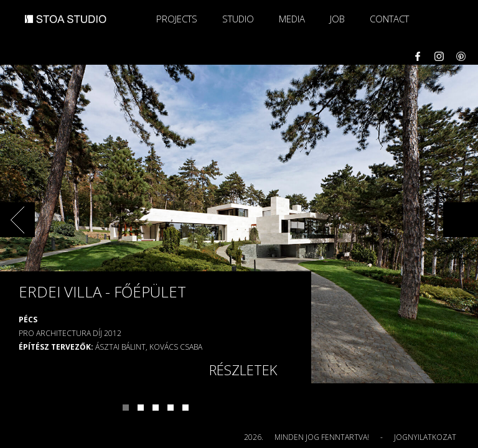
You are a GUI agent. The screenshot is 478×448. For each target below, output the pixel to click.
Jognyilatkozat (425, 437)
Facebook (417, 56)
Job (337, 19)
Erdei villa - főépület (102, 292)
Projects (177, 19)
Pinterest (461, 56)
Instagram (439, 56)
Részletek (243, 370)
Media (292, 19)
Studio (238, 19)
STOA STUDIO (66, 24)
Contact (389, 19)
